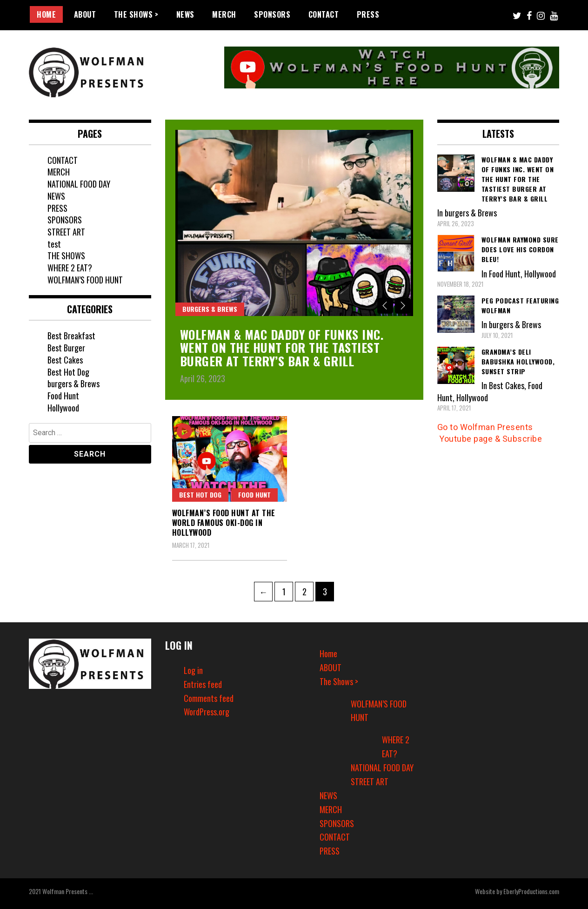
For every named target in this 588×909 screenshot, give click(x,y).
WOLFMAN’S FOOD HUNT (85, 280)
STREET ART (66, 232)
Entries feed (203, 684)
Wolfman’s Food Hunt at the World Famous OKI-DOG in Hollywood (224, 523)
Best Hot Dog (200, 495)
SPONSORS (272, 14)
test (54, 244)
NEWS (185, 14)
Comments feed (209, 698)
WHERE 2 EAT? (70, 268)
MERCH (224, 14)
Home (46, 14)
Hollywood (63, 408)
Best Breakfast (71, 336)
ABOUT (85, 14)
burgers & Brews (210, 309)
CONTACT (324, 14)
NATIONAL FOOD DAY (79, 184)
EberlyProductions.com (531, 891)
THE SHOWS (66, 256)
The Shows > (136, 14)
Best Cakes (65, 360)
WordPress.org (207, 712)
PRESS (368, 14)
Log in (193, 670)
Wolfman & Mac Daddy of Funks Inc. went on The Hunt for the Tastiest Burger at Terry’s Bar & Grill (282, 348)
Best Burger (66, 348)
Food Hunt (254, 495)
